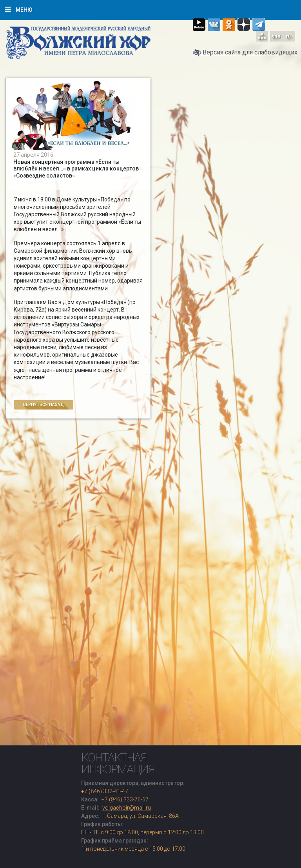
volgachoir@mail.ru (127, 808)
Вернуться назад (44, 405)
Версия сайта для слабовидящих (245, 52)
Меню (19, 9)
